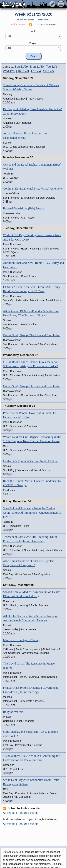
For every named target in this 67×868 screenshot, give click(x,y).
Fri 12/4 (36, 71)
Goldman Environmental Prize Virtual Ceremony (33, 189)
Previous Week (26, 20)
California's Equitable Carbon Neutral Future (30, 461)
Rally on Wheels (13, 712)
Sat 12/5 (49, 71)
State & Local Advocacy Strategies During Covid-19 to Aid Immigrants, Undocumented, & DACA (32, 513)
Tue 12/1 (52, 67)
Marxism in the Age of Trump (21, 640)
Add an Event (18, 25)
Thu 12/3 (23, 71)
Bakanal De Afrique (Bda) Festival (24, 208)
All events (9, 813)
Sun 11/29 (21, 67)
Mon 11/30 (37, 67)
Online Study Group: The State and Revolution (32, 335)
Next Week (44, 20)
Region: (34, 43)
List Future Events (47, 25)
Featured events (28, 813)
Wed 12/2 (9, 71)
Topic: (33, 31)
